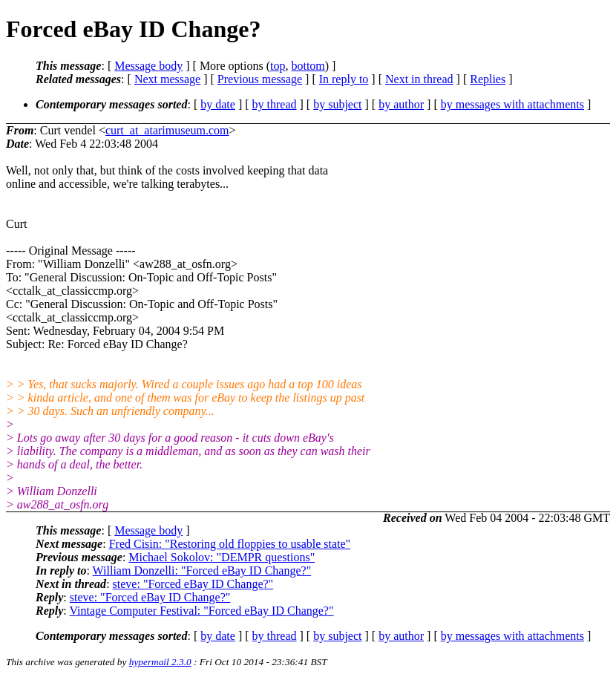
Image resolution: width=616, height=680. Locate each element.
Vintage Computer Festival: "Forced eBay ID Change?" (201, 611)
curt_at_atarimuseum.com (167, 130)
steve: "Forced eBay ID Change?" (193, 584)
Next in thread (419, 79)
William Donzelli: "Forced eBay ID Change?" (202, 571)
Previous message (260, 79)
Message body (148, 66)
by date (218, 104)
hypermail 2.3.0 (160, 662)
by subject (337, 104)
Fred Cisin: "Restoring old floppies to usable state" (230, 544)
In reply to (344, 79)
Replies (488, 79)
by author (401, 104)
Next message (167, 79)
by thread (275, 104)
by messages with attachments (512, 104)
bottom (308, 66)
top (278, 66)
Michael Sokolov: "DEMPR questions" (222, 557)
